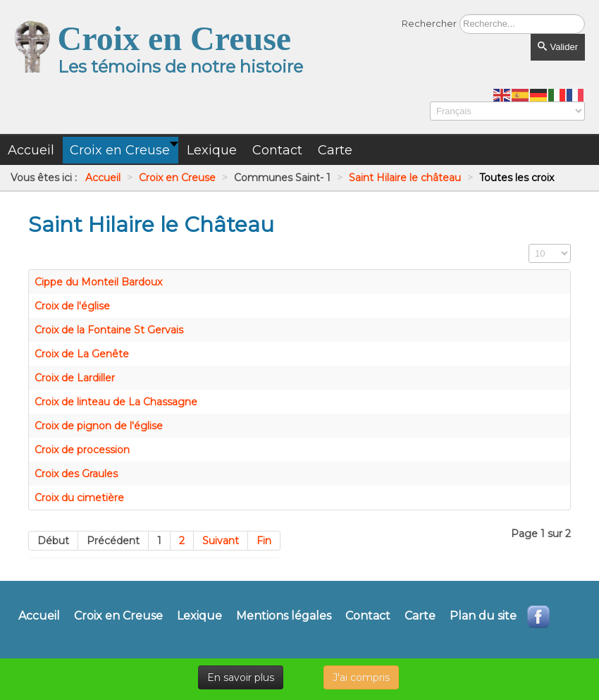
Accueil (39, 616)
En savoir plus (241, 677)
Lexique (199, 616)
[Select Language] (507, 111)
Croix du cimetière (79, 498)
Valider (558, 47)
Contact (368, 616)
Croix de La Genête (82, 354)
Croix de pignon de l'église (99, 426)
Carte (420, 616)
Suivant (221, 541)
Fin (264, 541)
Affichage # (529, 244)
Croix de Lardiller (75, 378)
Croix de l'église (72, 306)
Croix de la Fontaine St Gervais (109, 330)
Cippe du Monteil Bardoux (98, 282)
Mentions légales (284, 616)
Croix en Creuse (118, 616)
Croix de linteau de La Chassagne (116, 402)
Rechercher (429, 23)
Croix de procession (82, 450)
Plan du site (483, 616)
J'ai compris (361, 677)
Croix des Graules (76, 474)
